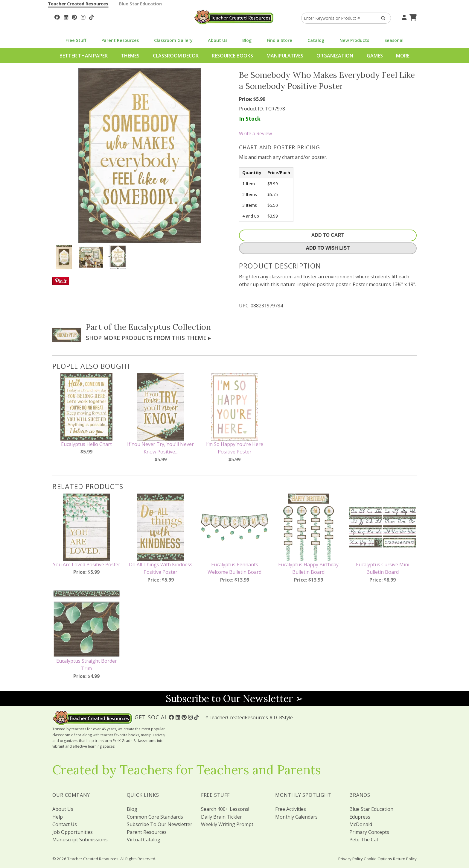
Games (375, 56)
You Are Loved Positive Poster (87, 564)
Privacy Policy (351, 859)
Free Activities (291, 809)
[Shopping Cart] (412, 16)
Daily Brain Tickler (221, 817)
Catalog (316, 40)
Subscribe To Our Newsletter (160, 824)
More (403, 56)
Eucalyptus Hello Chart (86, 444)
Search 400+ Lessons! (225, 809)
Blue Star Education (140, 4)
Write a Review (255, 133)
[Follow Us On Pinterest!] (74, 16)
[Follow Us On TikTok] (91, 16)
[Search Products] (381, 18)
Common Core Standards (155, 817)
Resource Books (232, 56)
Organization (335, 56)
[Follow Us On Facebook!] (57, 16)
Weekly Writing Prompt (227, 824)
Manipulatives (285, 56)
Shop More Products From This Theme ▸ (148, 338)
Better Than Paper (84, 56)
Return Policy (405, 859)
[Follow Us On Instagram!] (83, 16)
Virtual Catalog (144, 840)
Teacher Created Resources (78, 4)
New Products (354, 40)
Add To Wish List (328, 248)
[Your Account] (403, 16)
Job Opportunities (73, 832)
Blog (247, 40)
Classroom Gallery (173, 40)
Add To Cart (328, 235)
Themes (130, 56)
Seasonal (394, 40)
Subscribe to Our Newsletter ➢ (234, 698)
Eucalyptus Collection (170, 327)
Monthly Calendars (296, 817)
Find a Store (280, 40)
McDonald (361, 824)
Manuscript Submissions (80, 840)
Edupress (360, 817)
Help (58, 817)
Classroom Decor (176, 56)
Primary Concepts (369, 832)
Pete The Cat (364, 840)
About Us (218, 40)
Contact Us (65, 824)
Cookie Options (378, 859)
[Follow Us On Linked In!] (66, 16)
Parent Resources (120, 40)
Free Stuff (76, 40)
